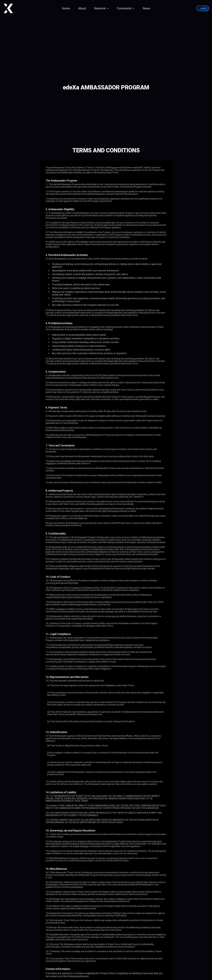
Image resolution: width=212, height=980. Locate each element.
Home (66, 8)
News (146, 8)
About (82, 8)
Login (203, 9)
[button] (101, 8)
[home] (8, 8)
